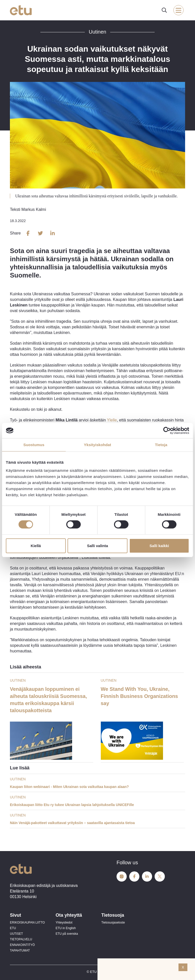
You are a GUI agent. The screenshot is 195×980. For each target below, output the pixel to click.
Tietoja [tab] (161, 444)
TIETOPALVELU (21, 939)
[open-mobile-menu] (178, 10)
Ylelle (112, 420)
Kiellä (36, 546)
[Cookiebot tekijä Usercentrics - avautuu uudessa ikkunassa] (167, 430)
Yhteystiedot (64, 923)
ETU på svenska (67, 934)
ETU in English (66, 928)
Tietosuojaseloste (113, 923)
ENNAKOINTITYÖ (22, 945)
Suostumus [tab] (34, 444)
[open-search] (164, 10)
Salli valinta (98, 546)
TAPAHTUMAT (20, 950)
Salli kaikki (159, 546)
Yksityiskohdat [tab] (97, 444)
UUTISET (16, 934)
